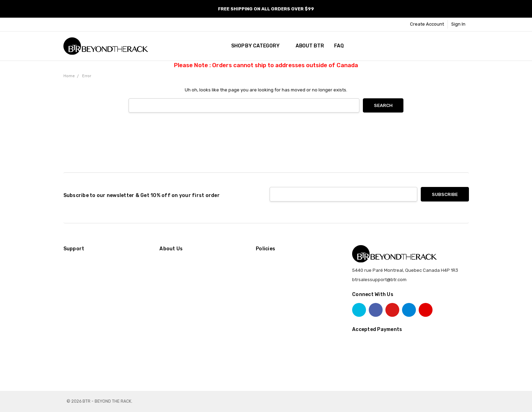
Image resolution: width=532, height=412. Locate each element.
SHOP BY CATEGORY (258, 46)
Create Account (427, 24)
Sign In (458, 24)
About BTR (310, 46)
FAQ (339, 46)
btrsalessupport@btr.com (379, 280)
